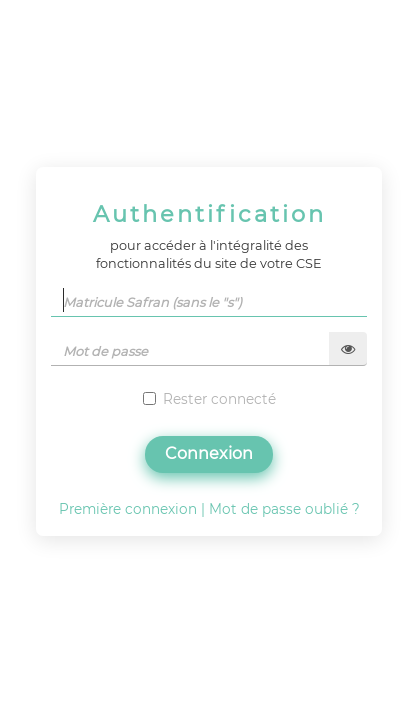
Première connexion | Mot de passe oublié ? (209, 509)
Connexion (209, 453)
